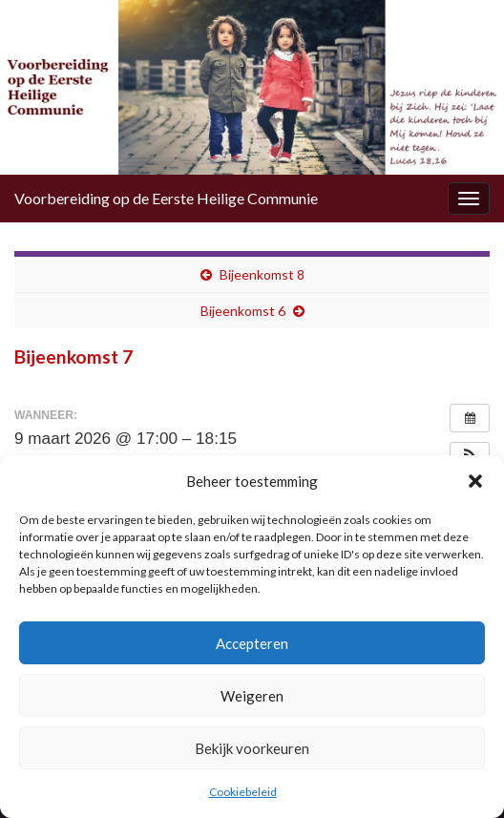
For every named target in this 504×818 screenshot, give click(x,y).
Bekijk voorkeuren (252, 748)
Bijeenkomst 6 (243, 311)
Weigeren (252, 696)
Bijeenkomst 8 (262, 274)
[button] (475, 481)
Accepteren (252, 643)
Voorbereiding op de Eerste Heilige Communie (166, 198)
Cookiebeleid (243, 792)
